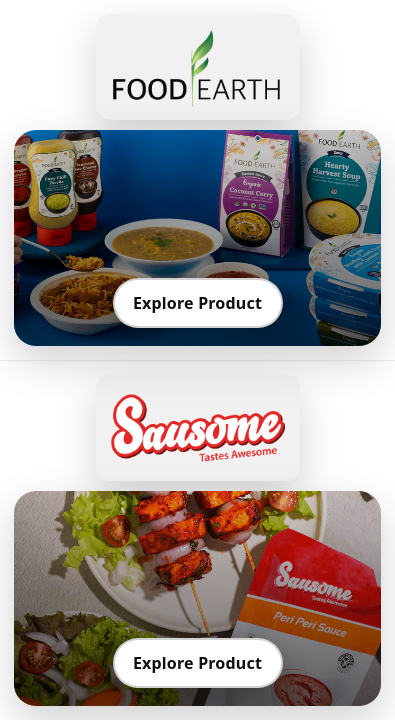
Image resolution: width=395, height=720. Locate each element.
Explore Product (197, 303)
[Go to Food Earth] (198, 67)
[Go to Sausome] (198, 428)
